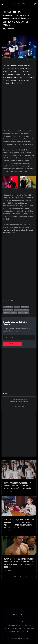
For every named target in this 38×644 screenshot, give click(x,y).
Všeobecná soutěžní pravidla (19, 625)
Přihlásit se (13, 344)
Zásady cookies (11, 629)
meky (14, 312)
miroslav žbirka (21, 310)
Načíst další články (19, 577)
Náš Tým (22, 629)
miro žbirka (23, 312)
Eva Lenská (10, 29)
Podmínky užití (19, 622)
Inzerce (12, 632)
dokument (8, 307)
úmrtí (17, 307)
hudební (25, 307)
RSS (18, 632)
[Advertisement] (19, 108)
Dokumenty (8, 37)
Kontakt (31, 629)
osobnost (8, 310)
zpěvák (7, 312)
